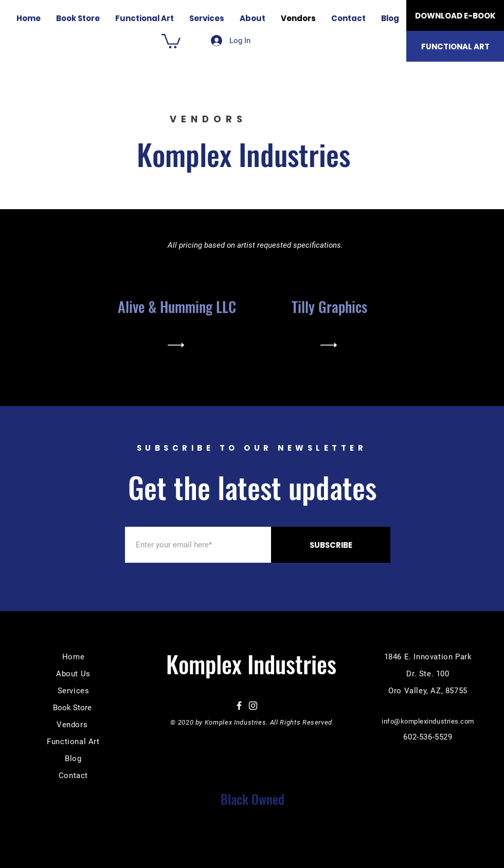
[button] (171, 40)
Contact (73, 775)
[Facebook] (239, 706)
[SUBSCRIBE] (331, 545)
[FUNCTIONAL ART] (455, 46)
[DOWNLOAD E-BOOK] (455, 15)
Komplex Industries (247, 154)
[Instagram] (253, 706)
